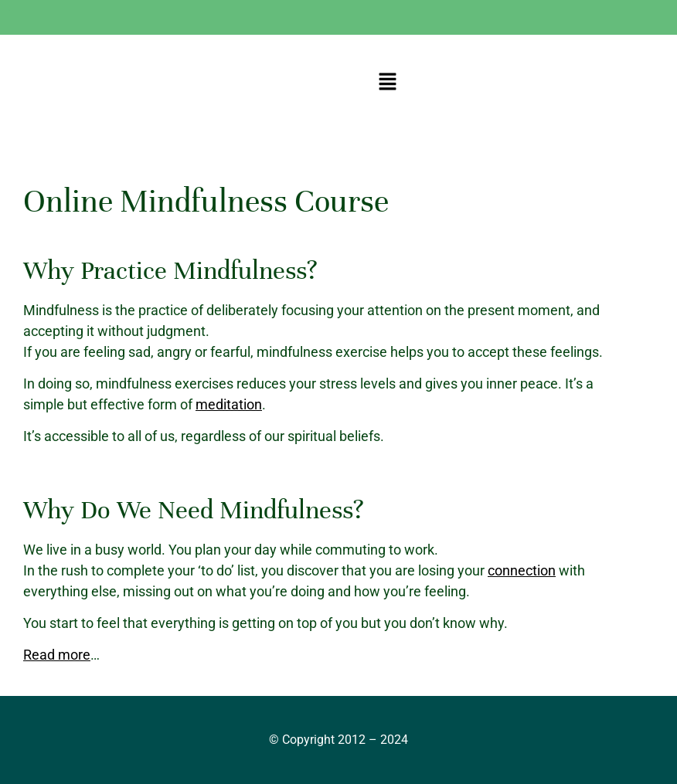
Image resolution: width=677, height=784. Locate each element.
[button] (387, 83)
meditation (229, 404)
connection (522, 570)
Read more (57, 655)
